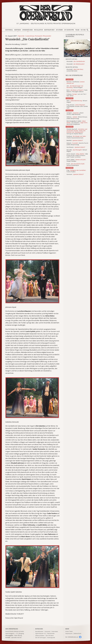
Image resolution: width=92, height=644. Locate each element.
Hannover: (75, 174)
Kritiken (18, 30)
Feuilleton (38, 30)
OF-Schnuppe (69, 30)
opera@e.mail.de (16, 637)
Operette (21, 36)
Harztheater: (76, 147)
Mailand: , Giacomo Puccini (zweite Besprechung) (77, 144)
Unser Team (69, 631)
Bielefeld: (75, 141)
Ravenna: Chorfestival (76, 83)
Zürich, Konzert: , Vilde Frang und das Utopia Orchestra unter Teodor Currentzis (77, 155)
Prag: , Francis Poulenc (76, 171)
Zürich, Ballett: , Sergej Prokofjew (76, 160)
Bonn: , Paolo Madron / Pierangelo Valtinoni (77, 91)
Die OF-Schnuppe (41, 638)
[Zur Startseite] (46, 13)
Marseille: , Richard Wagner (77, 151)
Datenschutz (77, 634)
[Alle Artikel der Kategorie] (77, 48)
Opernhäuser (27, 30)
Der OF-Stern (50, 636)
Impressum (69, 634)
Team (77, 30)
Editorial (9, 30)
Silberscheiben (40, 636)
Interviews (55, 632)
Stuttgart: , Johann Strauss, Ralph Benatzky (75, 114)
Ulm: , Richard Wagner (75, 87)
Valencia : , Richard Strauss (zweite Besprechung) (77, 118)
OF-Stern (59, 30)
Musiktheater (39, 632)
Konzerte (48, 632)
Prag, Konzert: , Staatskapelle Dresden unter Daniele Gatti (77, 106)
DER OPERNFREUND (12, 629)
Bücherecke (51, 634)
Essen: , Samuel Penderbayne (76, 165)
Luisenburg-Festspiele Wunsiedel (38, 36)
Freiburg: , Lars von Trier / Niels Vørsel (77, 95)
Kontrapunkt (49, 30)
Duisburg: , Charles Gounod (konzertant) (76, 137)
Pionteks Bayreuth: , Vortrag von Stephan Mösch (77, 131)
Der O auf (72, 637)
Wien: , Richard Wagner (77, 101)
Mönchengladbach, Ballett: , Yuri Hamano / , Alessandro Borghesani (77, 123)
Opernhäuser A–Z (41, 634)
